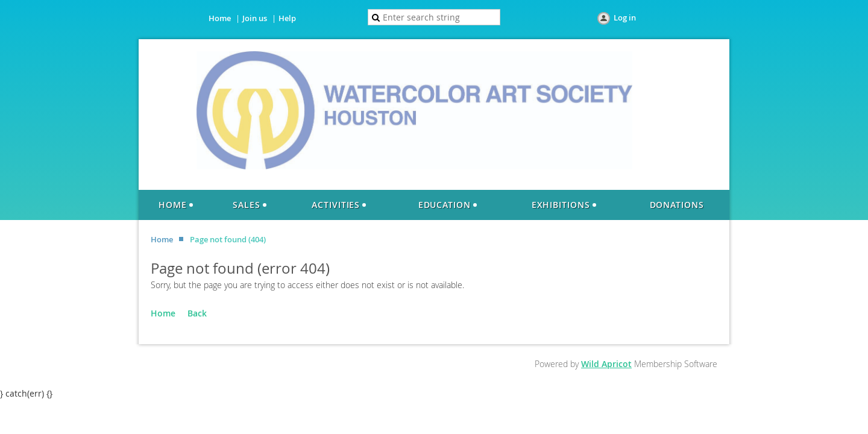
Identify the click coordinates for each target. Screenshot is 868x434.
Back (197, 313)
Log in (625, 17)
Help (287, 18)
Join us (255, 18)
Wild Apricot (606, 364)
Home (220, 18)
